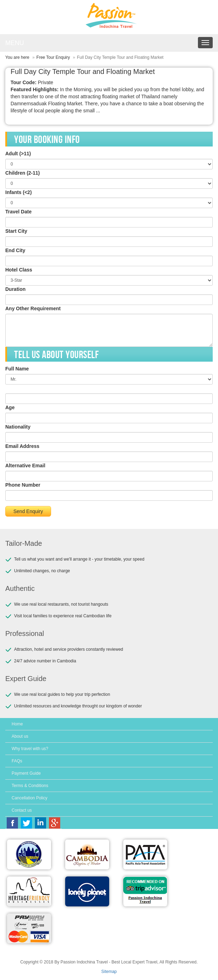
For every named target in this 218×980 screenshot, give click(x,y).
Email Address (22, 446)
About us (20, 736)
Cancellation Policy (29, 798)
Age (10, 407)
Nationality (18, 427)
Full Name (17, 369)
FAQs (17, 761)
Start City (16, 231)
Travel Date (18, 212)
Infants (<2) (18, 192)
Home (17, 724)
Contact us (22, 810)
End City (15, 250)
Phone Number (23, 485)
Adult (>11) (18, 154)
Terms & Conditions (30, 786)
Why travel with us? (30, 749)
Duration (15, 289)
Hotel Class (19, 270)
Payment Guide (26, 773)
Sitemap (109, 972)
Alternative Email (25, 466)
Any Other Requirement (33, 308)
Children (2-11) (23, 173)
